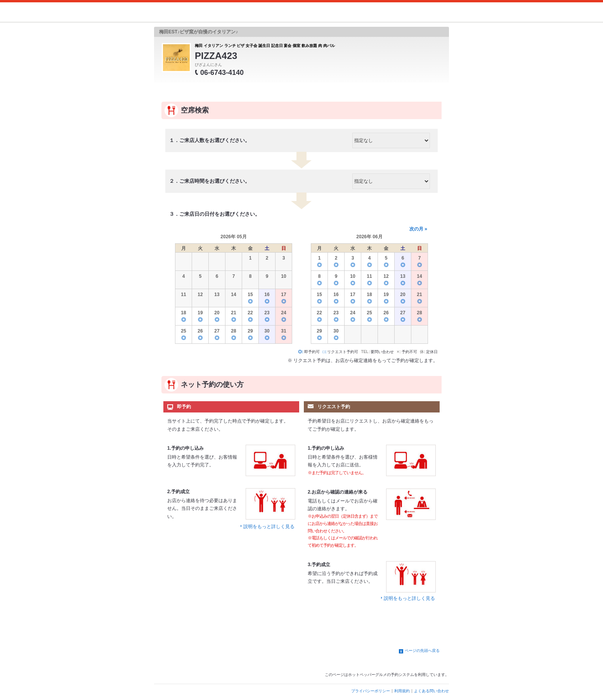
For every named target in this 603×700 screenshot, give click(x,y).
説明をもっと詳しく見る (269, 527)
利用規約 (402, 691)
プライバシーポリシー (371, 691)
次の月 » (418, 229)
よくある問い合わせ (431, 691)
